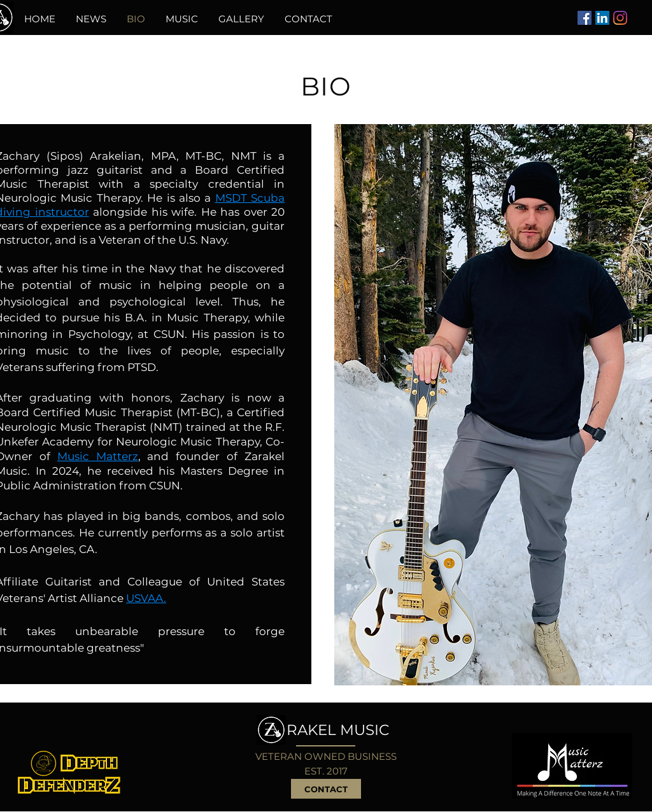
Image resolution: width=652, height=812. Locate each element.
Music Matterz (98, 456)
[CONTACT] (326, 789)
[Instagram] (620, 18)
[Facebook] (585, 18)
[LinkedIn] (602, 18)
